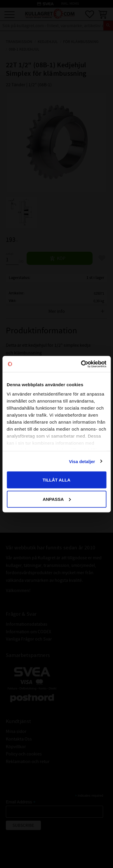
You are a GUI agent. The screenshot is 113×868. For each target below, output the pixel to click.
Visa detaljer (82, 461)
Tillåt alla (56, 480)
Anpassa (57, 499)
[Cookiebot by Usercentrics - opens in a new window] (81, 364)
